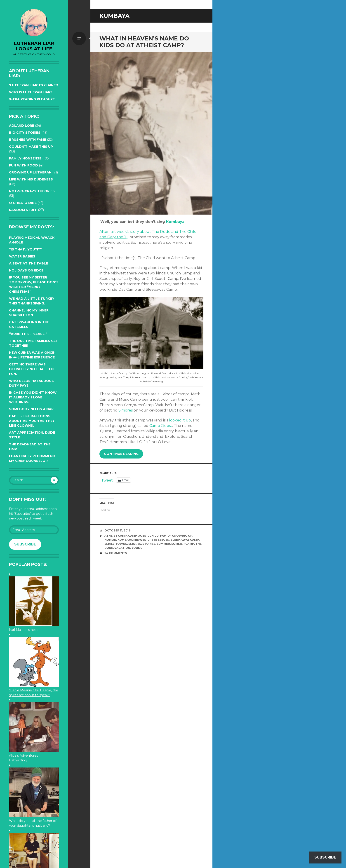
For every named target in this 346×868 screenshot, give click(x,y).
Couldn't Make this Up (31, 147)
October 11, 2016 (117, 530)
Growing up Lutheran (30, 172)
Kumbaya (175, 222)
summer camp (183, 544)
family (165, 536)
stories (149, 544)
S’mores (126, 410)
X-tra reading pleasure (32, 99)
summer (163, 544)
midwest (141, 540)
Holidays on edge (26, 270)
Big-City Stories (25, 133)
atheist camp (116, 536)
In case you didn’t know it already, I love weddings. (33, 397)
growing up (182, 536)
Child (154, 536)
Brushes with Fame (28, 140)
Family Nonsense (25, 158)
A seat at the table (28, 263)
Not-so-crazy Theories (32, 191)
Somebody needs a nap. (32, 409)
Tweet (107, 480)
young (137, 548)
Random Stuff (23, 210)
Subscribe (25, 544)
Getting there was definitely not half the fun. (32, 369)
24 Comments (116, 553)
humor (110, 540)
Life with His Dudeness (31, 179)
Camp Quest (161, 426)
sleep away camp (185, 540)
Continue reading (121, 454)
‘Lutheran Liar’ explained (34, 85)
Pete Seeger (159, 540)
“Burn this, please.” (28, 334)
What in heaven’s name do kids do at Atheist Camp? (144, 42)
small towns (116, 544)
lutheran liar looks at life (34, 46)
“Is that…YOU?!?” (25, 249)
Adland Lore (22, 126)
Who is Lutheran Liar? (31, 92)
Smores (135, 544)
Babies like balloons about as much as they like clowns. (32, 421)
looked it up (180, 420)
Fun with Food (24, 165)
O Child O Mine (23, 203)
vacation (122, 548)
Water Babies (22, 256)
